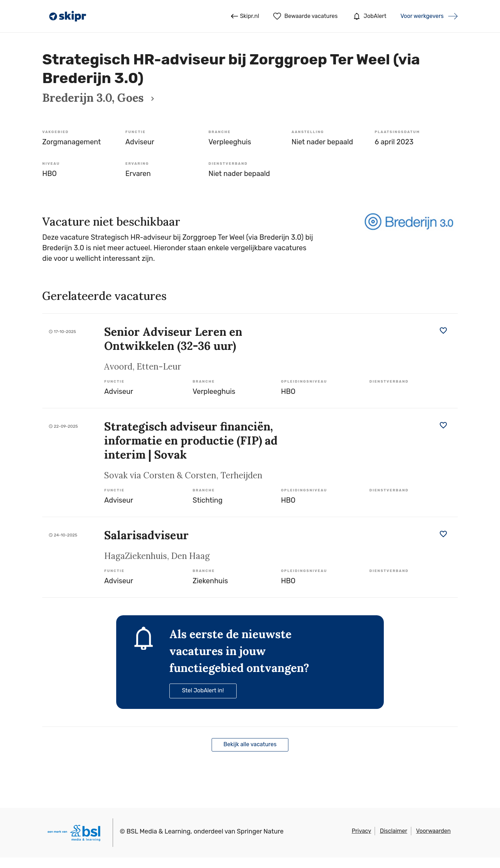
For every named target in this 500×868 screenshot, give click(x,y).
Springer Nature (260, 831)
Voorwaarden (433, 831)
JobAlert (369, 16)
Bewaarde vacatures (305, 16)
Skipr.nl (245, 16)
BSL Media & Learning (158, 831)
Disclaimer (394, 831)
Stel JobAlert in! (203, 690)
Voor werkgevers (422, 16)
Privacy (361, 831)
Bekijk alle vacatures (250, 744)
